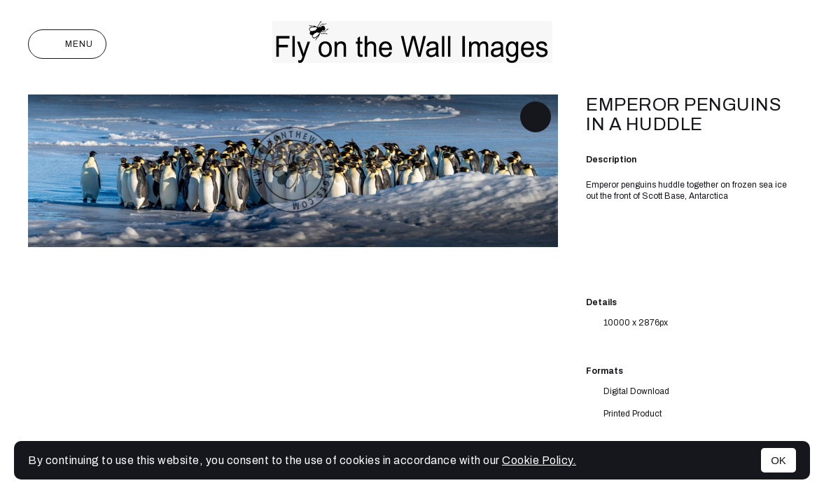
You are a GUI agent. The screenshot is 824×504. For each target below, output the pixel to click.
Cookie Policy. (539, 460)
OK (778, 460)
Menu (67, 44)
